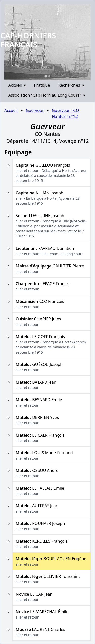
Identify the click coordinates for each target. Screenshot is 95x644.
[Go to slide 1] (46, 76)
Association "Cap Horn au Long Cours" (47, 95)
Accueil (17, 85)
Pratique (42, 85)
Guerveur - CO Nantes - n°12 (65, 113)
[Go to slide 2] (49, 76)
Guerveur (35, 110)
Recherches (71, 85)
